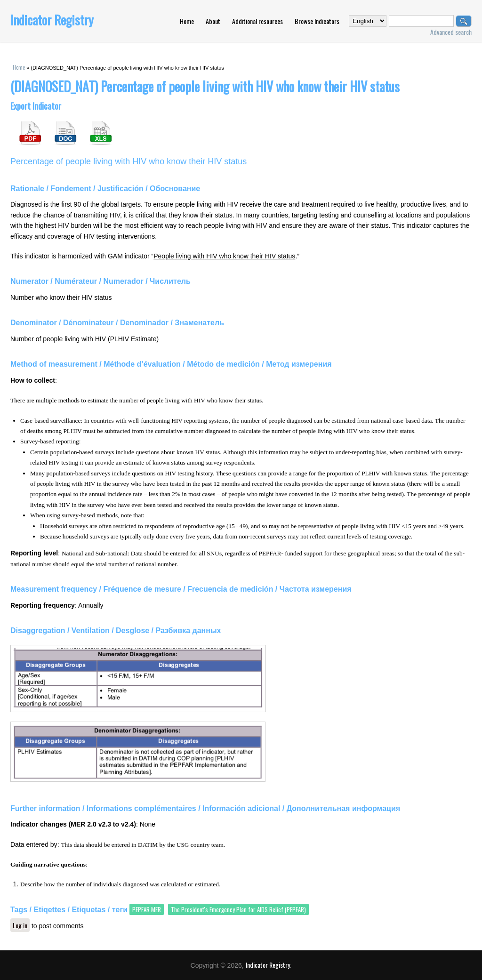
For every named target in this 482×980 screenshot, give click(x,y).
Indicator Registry (52, 20)
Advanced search (451, 32)
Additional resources (257, 21)
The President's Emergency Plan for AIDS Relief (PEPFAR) (238, 909)
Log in (20, 925)
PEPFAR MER (147, 909)
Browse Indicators (317, 21)
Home (187, 21)
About (213, 21)
